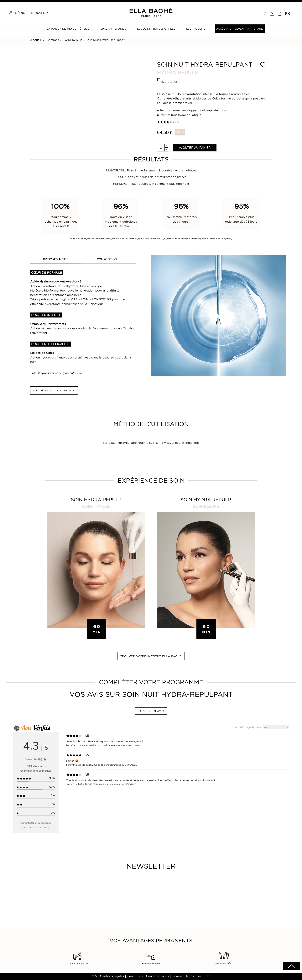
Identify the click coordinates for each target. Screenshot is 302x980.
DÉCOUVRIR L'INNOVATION (54, 390)
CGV (94, 976)
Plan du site (135, 976)
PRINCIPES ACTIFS (56, 259)
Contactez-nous (157, 976)
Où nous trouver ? (28, 13)
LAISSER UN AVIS (151, 711)
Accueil (36, 40)
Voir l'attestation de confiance (36, 823)
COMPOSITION (107, 259)
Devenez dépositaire (186, 976)
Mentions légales (112, 976)
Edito (208, 976)
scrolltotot (291, 966)
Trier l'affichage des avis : (261, 727)
